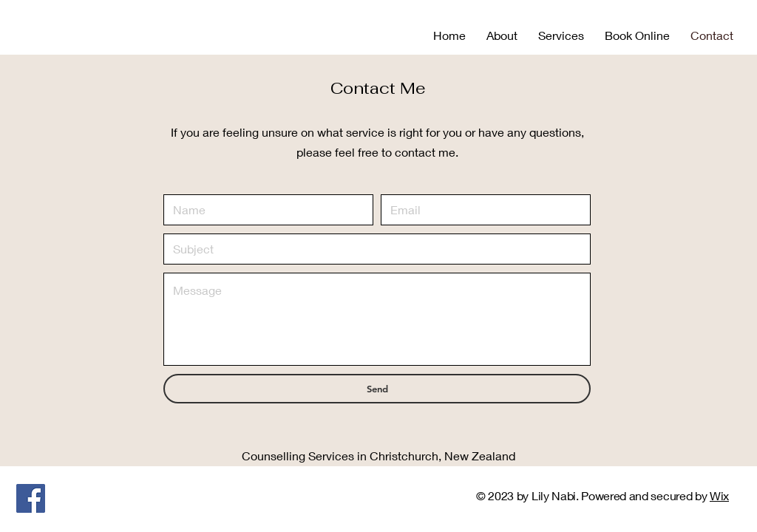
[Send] (377, 389)
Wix (719, 495)
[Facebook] (31, 498)
